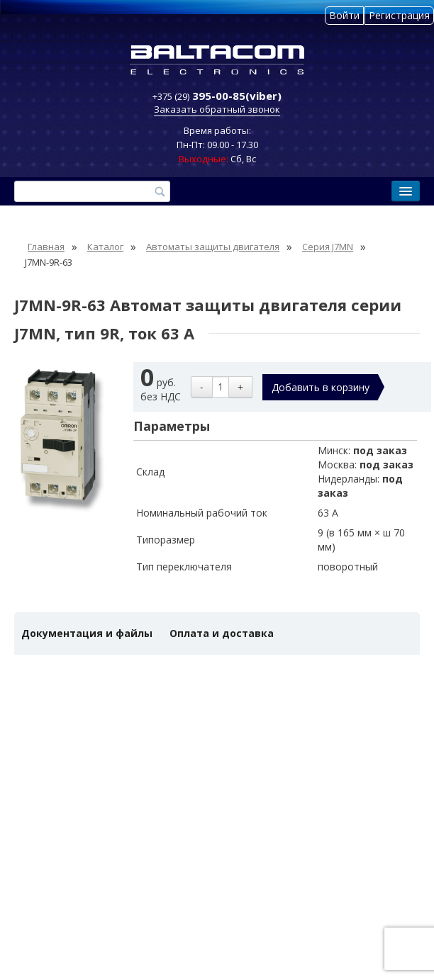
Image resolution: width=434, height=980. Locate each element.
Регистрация (399, 15)
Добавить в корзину (321, 387)
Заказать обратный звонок (217, 109)
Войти (344, 15)
